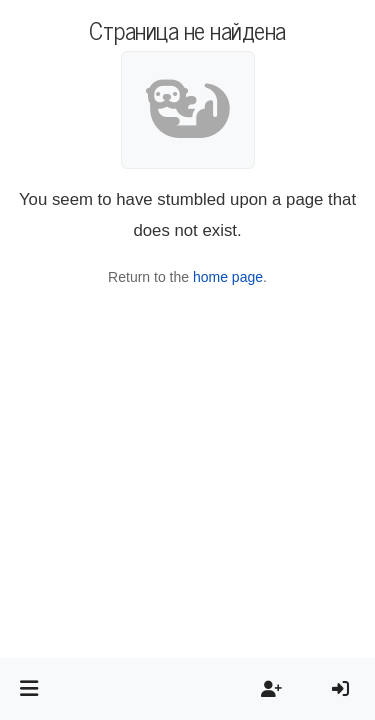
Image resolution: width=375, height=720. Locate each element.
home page (228, 277)
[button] (29, 689)
